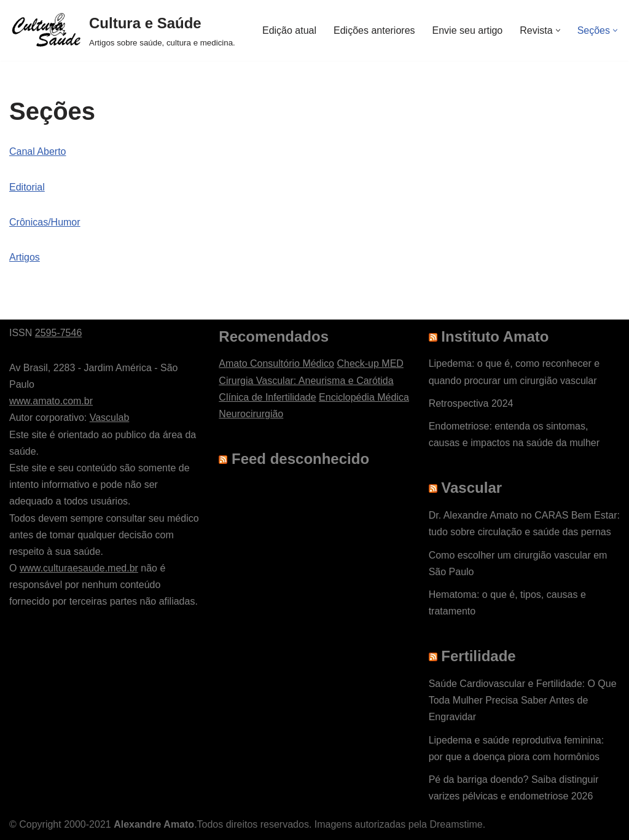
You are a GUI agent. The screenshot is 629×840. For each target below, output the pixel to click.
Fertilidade (478, 656)
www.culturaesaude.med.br (79, 568)
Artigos (25, 257)
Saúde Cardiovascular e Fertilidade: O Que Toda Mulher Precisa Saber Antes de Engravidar (523, 700)
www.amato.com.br (51, 401)
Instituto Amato (495, 336)
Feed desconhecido (300, 459)
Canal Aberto (38, 151)
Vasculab (110, 418)
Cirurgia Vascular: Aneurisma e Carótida (306, 381)
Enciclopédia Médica (364, 397)
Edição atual (289, 30)
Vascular (471, 488)
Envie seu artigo (468, 30)
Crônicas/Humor (45, 222)
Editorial (27, 187)
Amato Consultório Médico (276, 363)
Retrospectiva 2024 (471, 403)
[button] (558, 30)
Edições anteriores (374, 30)
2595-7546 (59, 333)
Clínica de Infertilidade (267, 397)
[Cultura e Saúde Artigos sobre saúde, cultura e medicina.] (122, 30)
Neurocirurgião (251, 414)
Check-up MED (370, 363)
